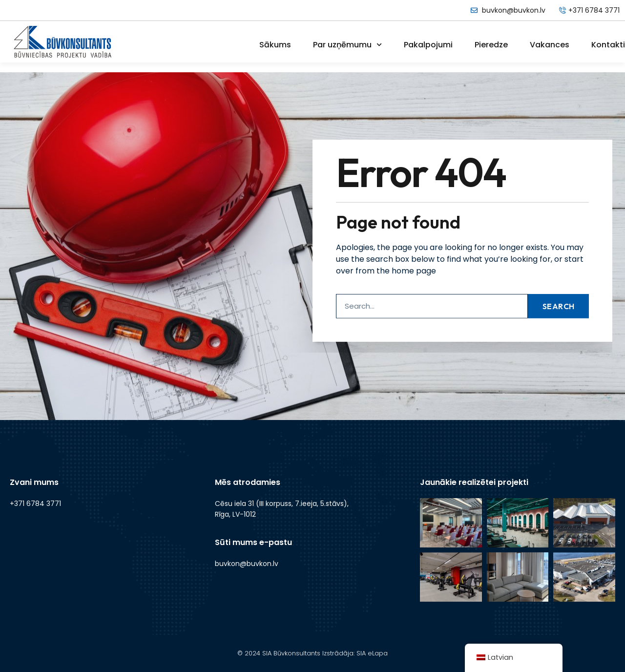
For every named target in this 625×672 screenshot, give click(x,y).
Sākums (275, 45)
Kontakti (608, 45)
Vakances (550, 45)
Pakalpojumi (428, 45)
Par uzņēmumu (347, 45)
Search (559, 288)
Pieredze (491, 45)
